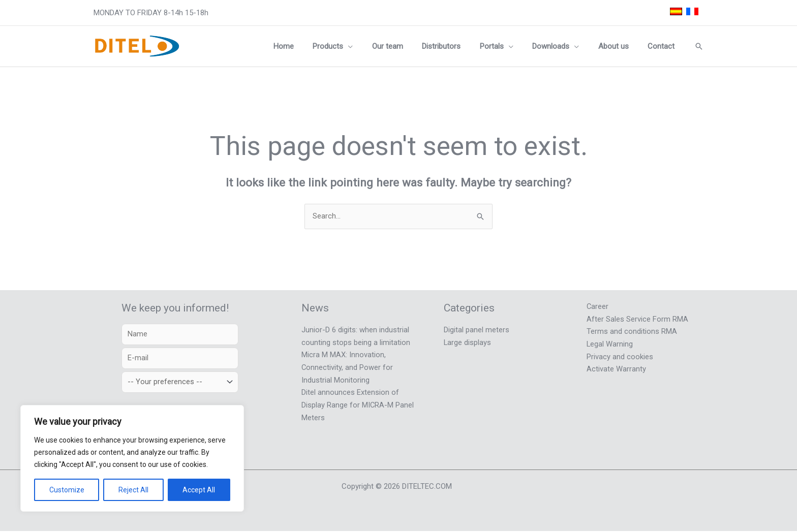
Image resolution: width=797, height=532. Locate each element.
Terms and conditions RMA (632, 331)
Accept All (199, 490)
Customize (67, 490)
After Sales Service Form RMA (637, 319)
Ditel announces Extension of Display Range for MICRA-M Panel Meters (358, 403)
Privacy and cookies (620, 355)
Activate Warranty (616, 367)
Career (598, 306)
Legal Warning (610, 343)
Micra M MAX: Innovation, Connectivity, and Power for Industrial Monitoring (347, 366)
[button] (373, 46)
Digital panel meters (477, 330)
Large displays (468, 342)
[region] (132, 458)
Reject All (133, 490)
